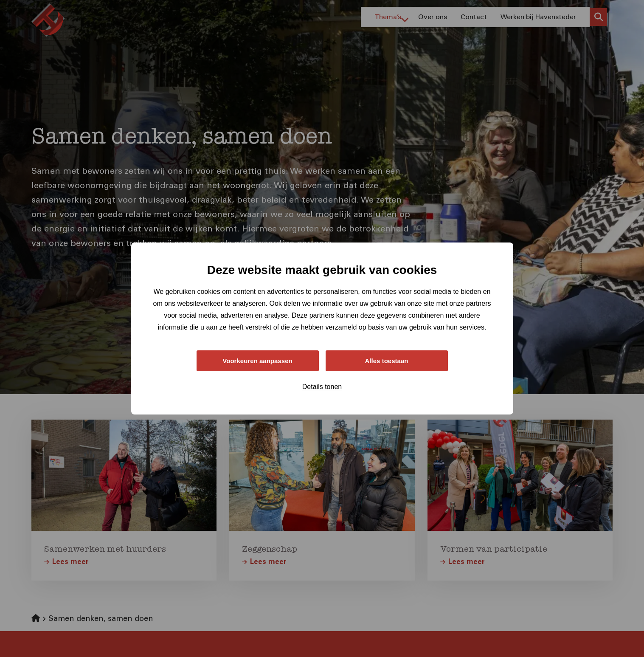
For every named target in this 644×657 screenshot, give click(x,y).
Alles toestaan (386, 360)
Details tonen (322, 388)
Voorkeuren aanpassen (257, 360)
